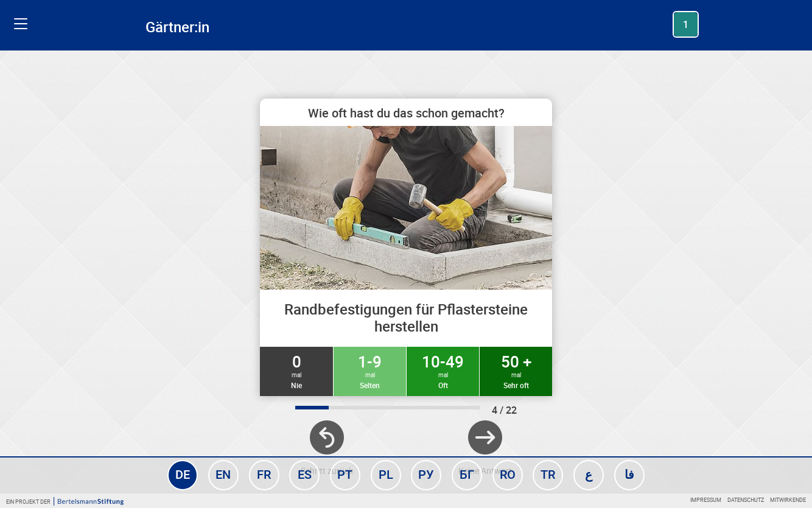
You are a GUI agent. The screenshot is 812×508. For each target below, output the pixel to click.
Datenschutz (746, 500)
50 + (516, 371)
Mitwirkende (788, 500)
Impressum (706, 500)
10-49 (443, 371)
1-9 (370, 371)
